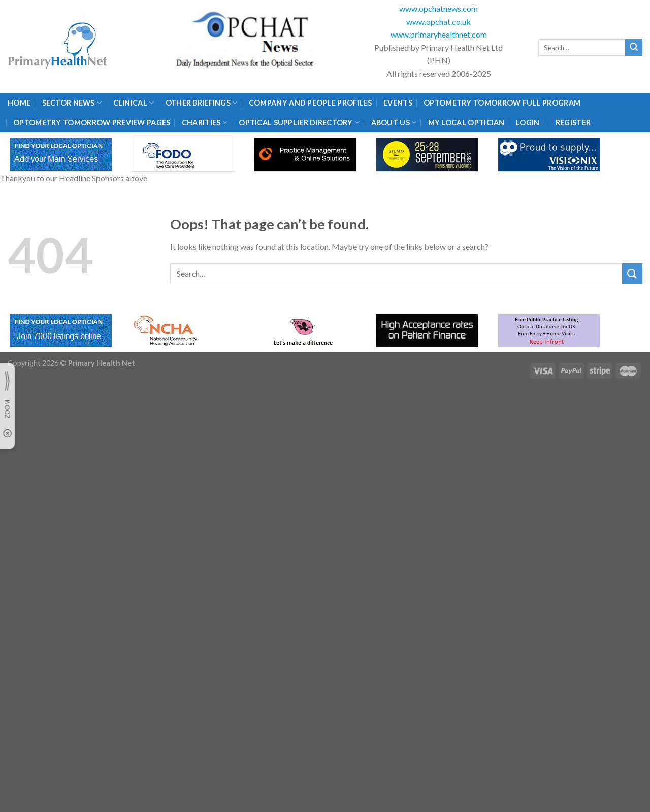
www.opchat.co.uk (438, 22)
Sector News (72, 103)
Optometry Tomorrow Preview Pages (92, 123)
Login (528, 123)
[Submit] (634, 48)
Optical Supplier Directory (299, 123)
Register (573, 123)
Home (19, 103)
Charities (205, 123)
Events (398, 103)
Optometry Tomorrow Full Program (502, 103)
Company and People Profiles (311, 103)
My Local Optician (466, 123)
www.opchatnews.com (438, 8)
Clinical (134, 103)
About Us (394, 123)
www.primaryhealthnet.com (439, 34)
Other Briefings (202, 103)
